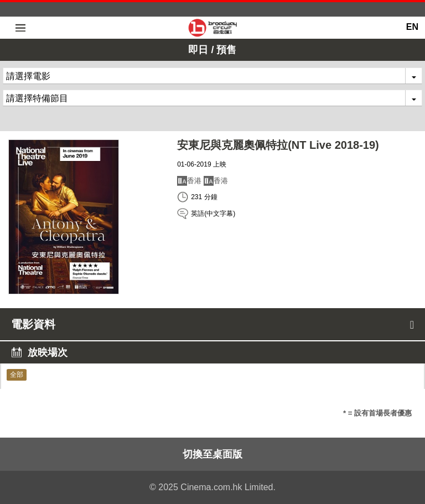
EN (412, 27)
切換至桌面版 (212, 454)
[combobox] (212, 76)
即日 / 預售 (212, 50)
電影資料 (212, 324)
